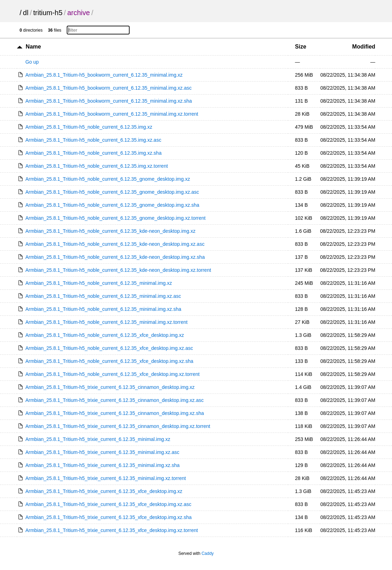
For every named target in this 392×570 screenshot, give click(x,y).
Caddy (208, 553)
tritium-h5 (48, 13)
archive (78, 13)
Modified (364, 47)
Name (33, 47)
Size (301, 47)
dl (26, 13)
